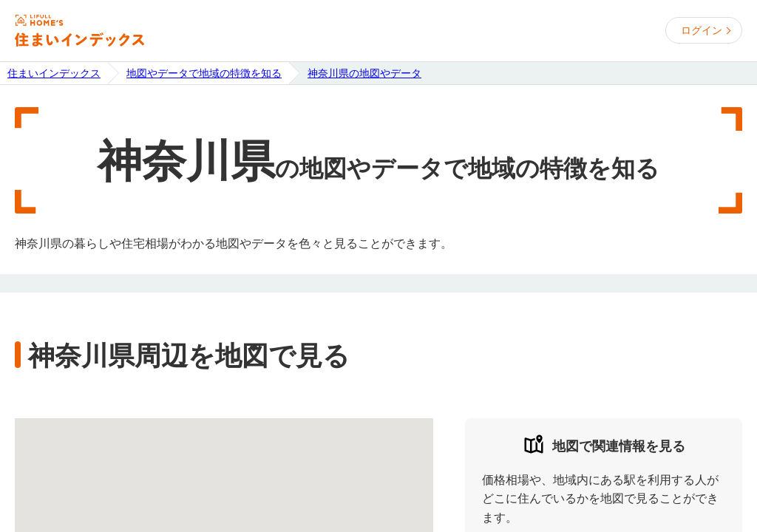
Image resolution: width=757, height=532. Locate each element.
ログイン (702, 30)
